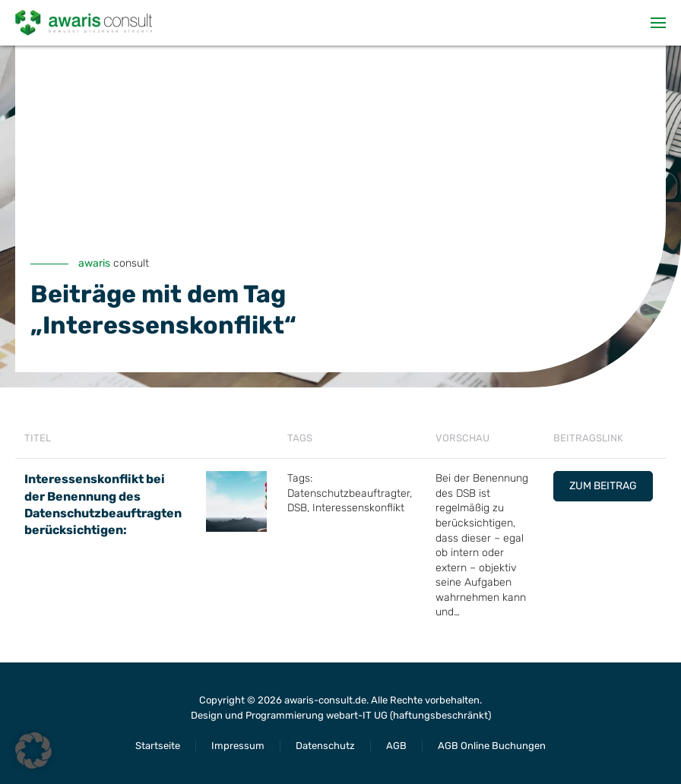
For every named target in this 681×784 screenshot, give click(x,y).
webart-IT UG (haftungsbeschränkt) (409, 715)
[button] (658, 23)
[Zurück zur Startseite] (84, 23)
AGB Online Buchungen (492, 746)
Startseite (158, 746)
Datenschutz (325, 746)
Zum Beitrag (603, 486)
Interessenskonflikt (358, 508)
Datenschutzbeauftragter (348, 493)
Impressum (238, 746)
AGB (396, 746)
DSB (297, 508)
